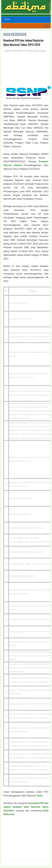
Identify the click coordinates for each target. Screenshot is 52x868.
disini (40, 796)
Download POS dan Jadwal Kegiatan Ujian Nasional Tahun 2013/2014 (26, 807)
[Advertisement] (26, 72)
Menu (7, 19)
